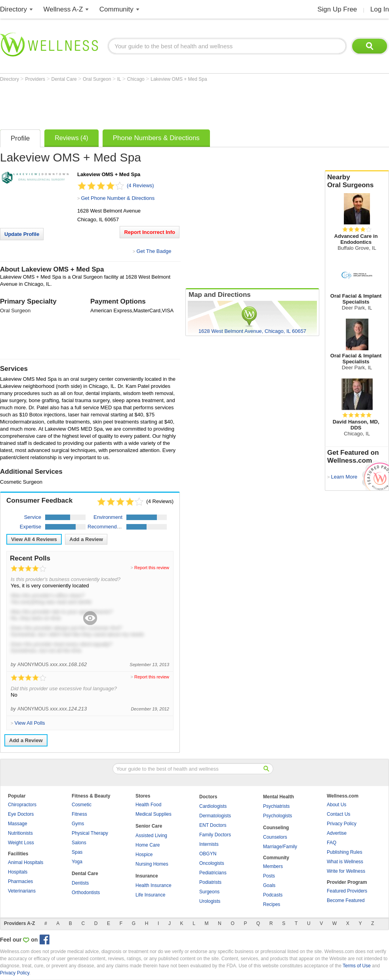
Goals (269, 885)
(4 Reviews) (140, 185)
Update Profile (22, 234)
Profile (20, 138)
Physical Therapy (90, 833)
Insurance (147, 876)
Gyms (78, 824)
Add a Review (86, 539)
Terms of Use (357, 966)
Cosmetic (82, 805)
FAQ (332, 843)
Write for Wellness (346, 871)
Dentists (80, 883)
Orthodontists (86, 893)
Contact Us (338, 814)
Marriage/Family (280, 847)
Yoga (77, 862)
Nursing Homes (152, 864)
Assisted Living (151, 836)
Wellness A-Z (63, 9)
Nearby (357, 181)
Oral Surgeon (98, 79)
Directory (13, 9)
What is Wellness (345, 862)
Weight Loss (21, 843)
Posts (269, 876)
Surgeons (209, 892)
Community (116, 9)
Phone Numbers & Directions (156, 138)
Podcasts (273, 895)
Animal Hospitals (26, 862)
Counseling (276, 828)
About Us (337, 805)
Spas (77, 852)
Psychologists (277, 816)
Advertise (337, 833)
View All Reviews (34, 539)
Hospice (144, 855)
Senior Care (149, 826)
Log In (380, 9)
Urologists (210, 901)
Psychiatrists (276, 806)
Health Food (148, 805)
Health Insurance (154, 885)
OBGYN (208, 854)
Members (273, 866)
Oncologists (212, 863)
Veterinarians (22, 891)
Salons (79, 843)
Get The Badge (154, 251)
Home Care (148, 845)
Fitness (79, 814)
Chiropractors (22, 805)
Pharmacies (20, 881)
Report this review (152, 568)
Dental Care (65, 79)
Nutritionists (20, 833)
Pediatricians (213, 873)
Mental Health (278, 797)
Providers (36, 79)
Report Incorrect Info (150, 232)
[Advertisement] (144, 104)
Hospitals (18, 872)
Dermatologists (215, 816)
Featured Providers (347, 891)
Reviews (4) (71, 138)
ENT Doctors (213, 825)
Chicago (136, 79)
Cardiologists (213, 806)
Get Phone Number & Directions (118, 198)
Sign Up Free (337, 9)
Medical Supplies (154, 814)
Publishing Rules (344, 852)
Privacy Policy (342, 824)
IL (120, 79)
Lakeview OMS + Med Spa (179, 79)
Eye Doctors (21, 814)
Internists (209, 844)
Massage (18, 824)
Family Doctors (215, 835)
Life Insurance (150, 895)
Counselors (275, 837)
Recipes (272, 904)
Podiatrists (210, 882)
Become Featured (346, 900)
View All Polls (30, 723)
